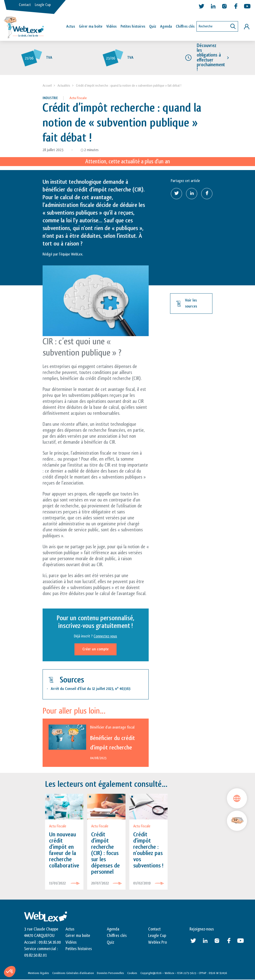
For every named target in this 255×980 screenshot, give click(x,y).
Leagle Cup (43, 5)
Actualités (64, 86)
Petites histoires (133, 27)
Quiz (153, 27)
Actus (71, 27)
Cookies (132, 973)
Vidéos (111, 27)
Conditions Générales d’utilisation (73, 973)
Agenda (166, 27)
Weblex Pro (158, 942)
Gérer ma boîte (91, 27)
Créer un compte (96, 649)
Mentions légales (38, 973)
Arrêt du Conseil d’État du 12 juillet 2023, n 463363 (91, 689)
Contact (25, 5)
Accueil (47, 86)
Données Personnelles (110, 973)
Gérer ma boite (78, 936)
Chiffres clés (185, 27)
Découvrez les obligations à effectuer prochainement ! (211, 58)
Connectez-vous (105, 637)
